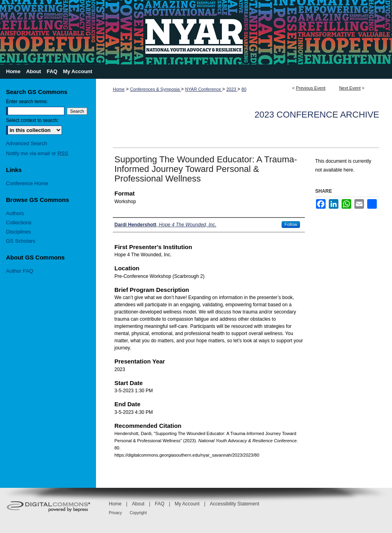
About (138, 504)
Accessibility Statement (235, 504)
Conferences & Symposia (155, 89)
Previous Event (311, 88)
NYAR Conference (204, 89)
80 (244, 89)
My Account (187, 504)
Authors (15, 213)
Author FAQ (20, 271)
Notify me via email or (37, 153)
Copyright (138, 513)
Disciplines (18, 232)
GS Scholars (21, 241)
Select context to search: (32, 120)
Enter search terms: (27, 102)
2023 (232, 89)
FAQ (160, 504)
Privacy (115, 513)
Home (119, 89)
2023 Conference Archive (317, 115)
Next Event (350, 88)
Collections (19, 223)
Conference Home (27, 183)
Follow (291, 224)
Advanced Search (27, 143)
